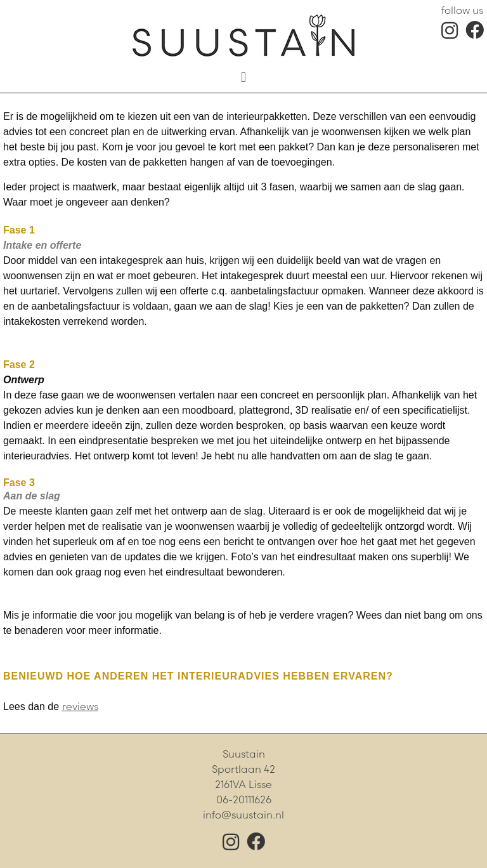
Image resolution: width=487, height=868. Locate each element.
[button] (243, 77)
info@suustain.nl (243, 815)
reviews (80, 707)
